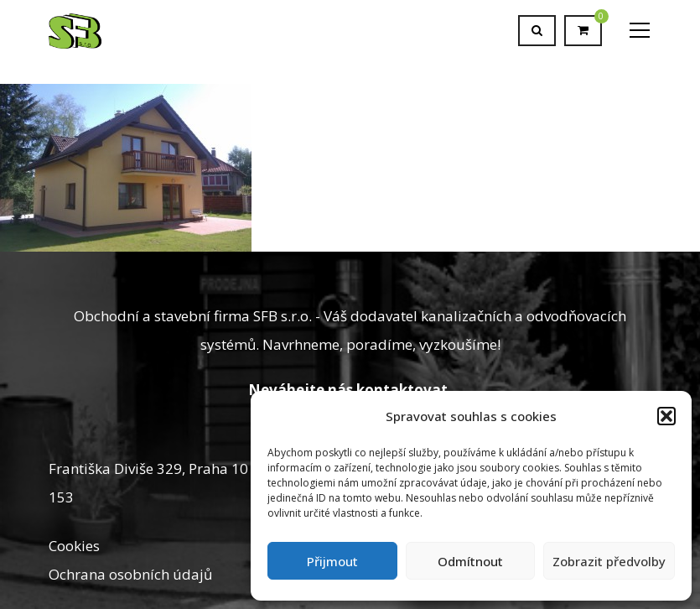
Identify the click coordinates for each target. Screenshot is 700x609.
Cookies (74, 546)
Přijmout (332, 561)
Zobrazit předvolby (609, 561)
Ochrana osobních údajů (130, 574)
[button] (666, 416)
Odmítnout (470, 561)
